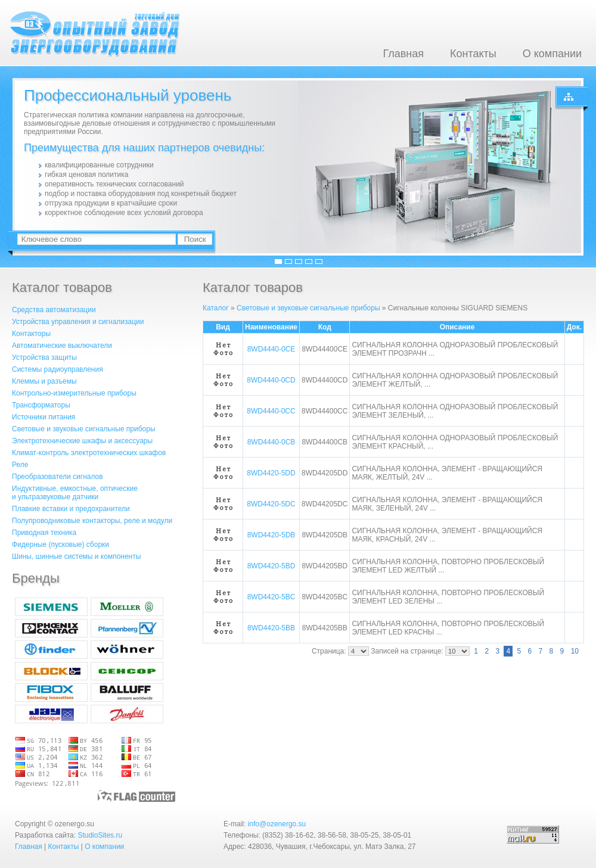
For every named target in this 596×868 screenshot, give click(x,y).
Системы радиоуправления (58, 369)
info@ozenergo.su (277, 824)
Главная (403, 54)
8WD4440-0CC (271, 411)
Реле (20, 465)
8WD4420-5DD (271, 473)
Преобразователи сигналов (58, 477)
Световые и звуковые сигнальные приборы (84, 429)
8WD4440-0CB (271, 442)
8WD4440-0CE (271, 349)
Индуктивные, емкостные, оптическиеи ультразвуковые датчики (75, 493)
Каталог (216, 308)
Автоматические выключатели (62, 346)
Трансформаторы (41, 405)
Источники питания (44, 417)
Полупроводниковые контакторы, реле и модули (92, 521)
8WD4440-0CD (271, 380)
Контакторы (31, 334)
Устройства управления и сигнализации (78, 322)
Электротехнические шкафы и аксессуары (82, 441)
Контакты (473, 54)
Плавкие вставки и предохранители (71, 509)
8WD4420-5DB (271, 535)
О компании (552, 54)
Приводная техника (44, 533)
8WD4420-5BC (271, 597)
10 (575, 651)
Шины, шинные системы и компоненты (76, 556)
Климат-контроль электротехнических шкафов (89, 453)
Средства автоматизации (54, 310)
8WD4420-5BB (271, 628)
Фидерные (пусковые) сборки (60, 545)
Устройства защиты (44, 357)
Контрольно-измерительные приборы (74, 393)
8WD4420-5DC (271, 504)
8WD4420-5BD (271, 566)
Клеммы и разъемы (44, 381)
